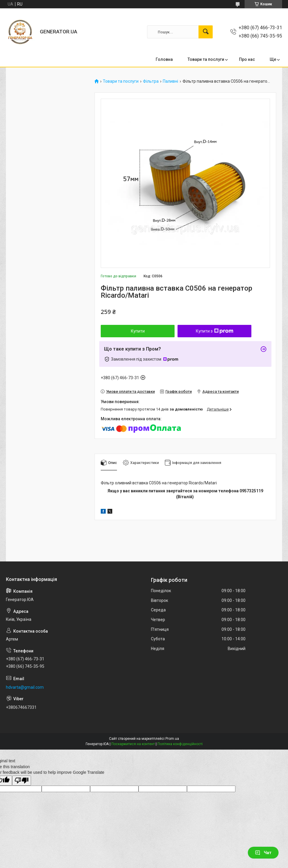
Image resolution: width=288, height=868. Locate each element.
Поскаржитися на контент (133, 744)
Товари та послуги (206, 59)
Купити (138, 331)
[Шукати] (206, 32)
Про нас (247, 59)
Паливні (170, 81)
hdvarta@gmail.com (25, 687)
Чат (263, 853)
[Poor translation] (22, 781)
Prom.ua (172, 739)
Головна (164, 59)
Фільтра (151, 81)
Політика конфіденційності (180, 744)
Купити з (215, 331)
